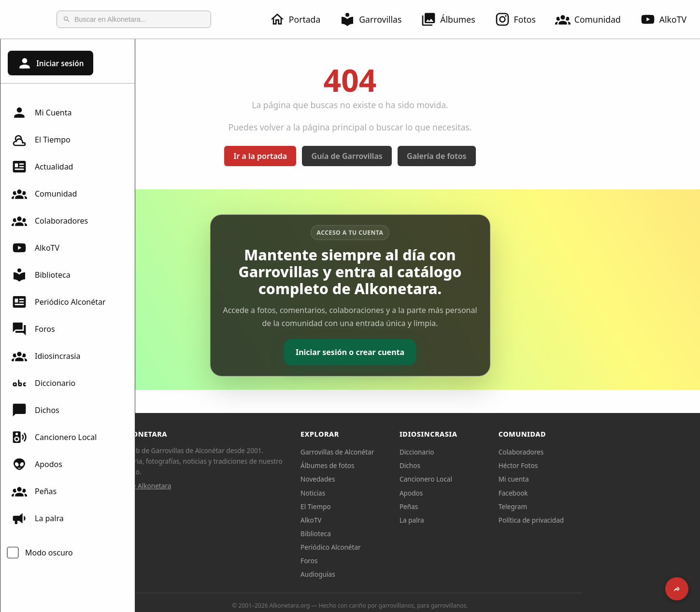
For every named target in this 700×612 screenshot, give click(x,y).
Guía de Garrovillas (415, 156)
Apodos (37, 464)
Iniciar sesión (50, 63)
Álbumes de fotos (395, 465)
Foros (33, 329)
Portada (301, 19)
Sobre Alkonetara (213, 486)
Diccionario (43, 383)
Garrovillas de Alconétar (405, 452)
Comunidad (594, 19)
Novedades (385, 479)
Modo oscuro (49, 553)
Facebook (581, 493)
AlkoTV (36, 248)
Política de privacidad (599, 520)
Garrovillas (376, 19)
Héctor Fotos (586, 465)
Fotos (521, 19)
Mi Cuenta (42, 113)
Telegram (581, 506)
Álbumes (454, 19)
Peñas (34, 491)
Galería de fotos (504, 156)
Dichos (36, 410)
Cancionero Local (54, 437)
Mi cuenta (581, 479)
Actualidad (42, 167)
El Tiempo (41, 140)
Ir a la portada (328, 156)
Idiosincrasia (46, 356)
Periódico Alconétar (59, 302)
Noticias (380, 493)
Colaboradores (50, 221)
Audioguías (386, 574)
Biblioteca (41, 275)
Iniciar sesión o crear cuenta (418, 352)
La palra (38, 518)
